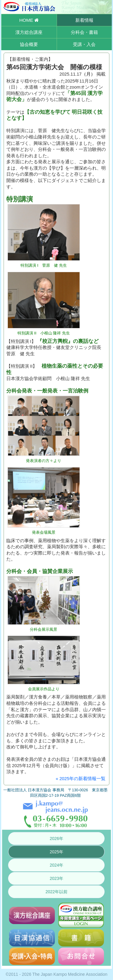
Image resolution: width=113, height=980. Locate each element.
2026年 (56, 838)
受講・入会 (84, 44)
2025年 (56, 852)
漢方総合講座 (29, 32)
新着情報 (84, 20)
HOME (29, 20)
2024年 (56, 865)
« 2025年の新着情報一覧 (81, 779)
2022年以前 (56, 892)
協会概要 (29, 44)
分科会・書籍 (84, 32)
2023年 (56, 878)
